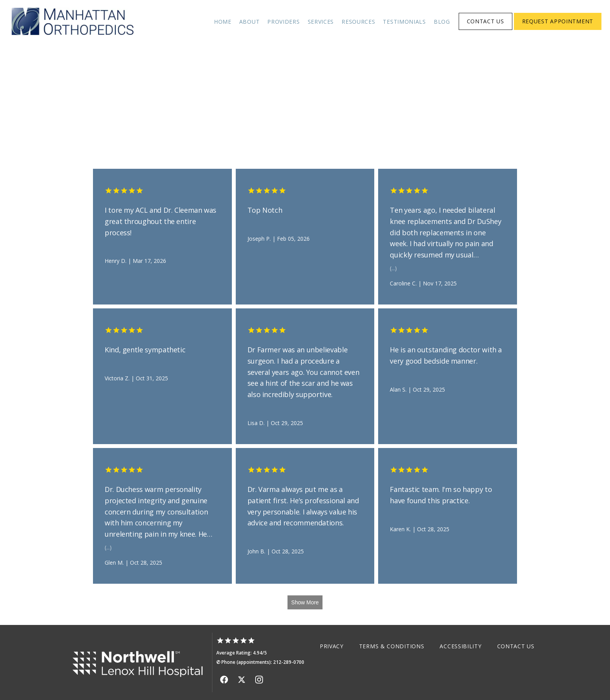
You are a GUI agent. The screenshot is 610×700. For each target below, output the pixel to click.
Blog (442, 22)
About (250, 22)
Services (321, 22)
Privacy (332, 646)
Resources (358, 22)
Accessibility (460, 646)
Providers (283, 22)
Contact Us (516, 646)
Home (223, 22)
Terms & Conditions (392, 646)
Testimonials (404, 22)
